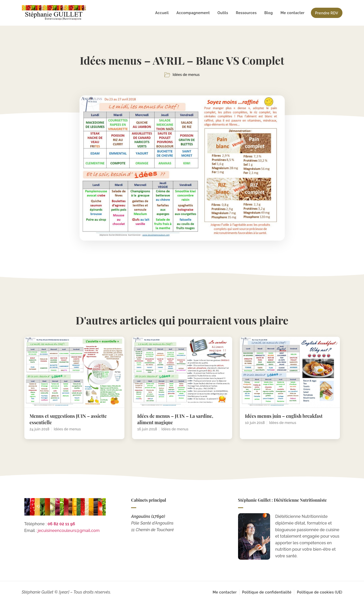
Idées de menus (186, 75)
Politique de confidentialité (267, 592)
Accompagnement (193, 13)
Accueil (162, 13)
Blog (269, 13)
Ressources (246, 13)
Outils (223, 13)
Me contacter (292, 13)
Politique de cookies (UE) (319, 592)
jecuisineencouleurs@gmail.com (69, 531)
